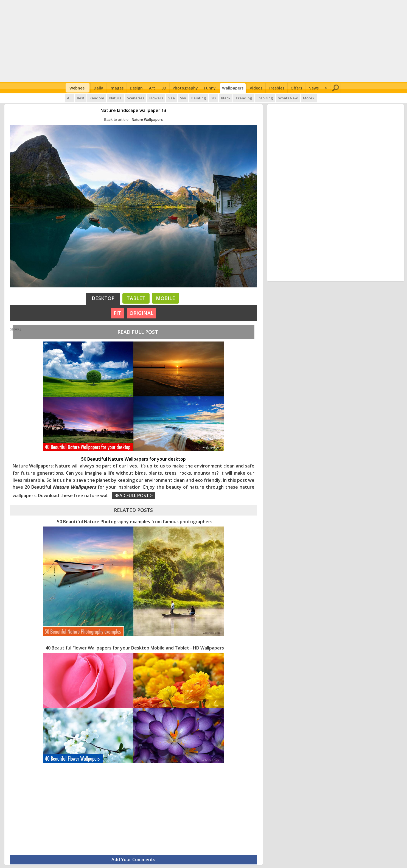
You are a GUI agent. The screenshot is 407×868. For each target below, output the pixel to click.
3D (164, 88)
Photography (185, 88)
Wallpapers (233, 88)
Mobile (165, 298)
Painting (199, 98)
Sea (172, 98)
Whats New (288, 98)
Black (226, 98)
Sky (183, 98)
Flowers (156, 98)
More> (309, 98)
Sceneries (135, 98)
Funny (210, 88)
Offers (296, 88)
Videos (256, 88)
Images (117, 88)
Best (81, 98)
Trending (244, 98)
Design (136, 88)
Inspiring (265, 98)
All (69, 98)
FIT (117, 313)
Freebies (277, 88)
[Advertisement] (203, 41)
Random (97, 98)
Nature (115, 98)
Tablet (136, 298)
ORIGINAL (141, 313)
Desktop (103, 298)
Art (152, 88)
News (314, 88)
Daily (98, 88)
